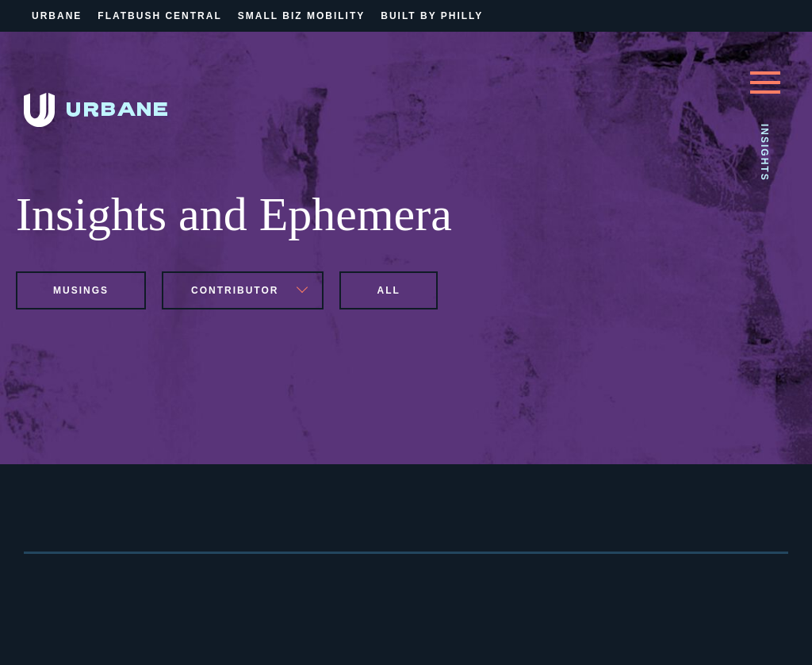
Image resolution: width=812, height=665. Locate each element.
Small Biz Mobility (301, 16)
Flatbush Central (159, 16)
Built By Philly (432, 16)
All (388, 290)
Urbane (57, 16)
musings (81, 290)
